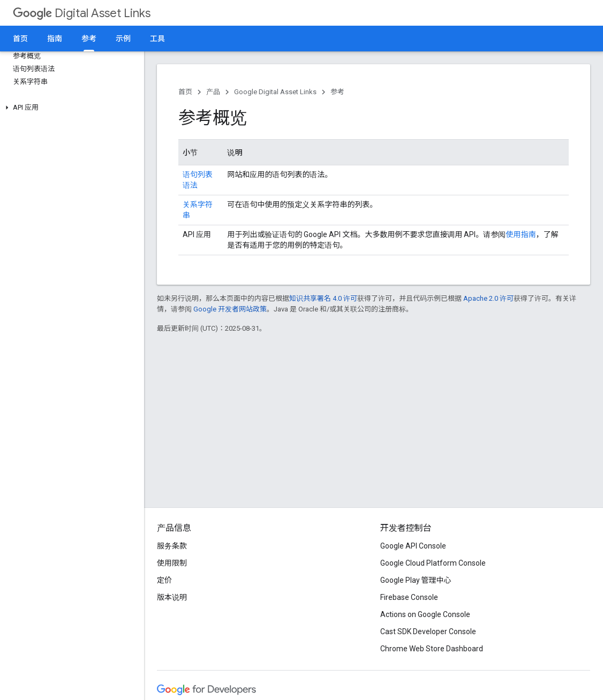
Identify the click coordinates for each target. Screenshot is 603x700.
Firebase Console (409, 597)
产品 (213, 92)
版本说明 (172, 597)
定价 (164, 580)
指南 (55, 39)
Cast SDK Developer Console (428, 631)
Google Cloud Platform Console (433, 563)
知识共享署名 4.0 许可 (323, 298)
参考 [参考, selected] (89, 39)
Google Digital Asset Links (275, 92)
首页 (20, 39)
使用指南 (521, 234)
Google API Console (413, 546)
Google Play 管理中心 (416, 580)
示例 (123, 39)
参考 (337, 92)
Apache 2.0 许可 (488, 298)
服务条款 (172, 546)
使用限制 (172, 563)
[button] (70, 108)
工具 (157, 39)
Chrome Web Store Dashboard (432, 649)
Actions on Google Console (425, 614)
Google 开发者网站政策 (230, 309)
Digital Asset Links (82, 13)
